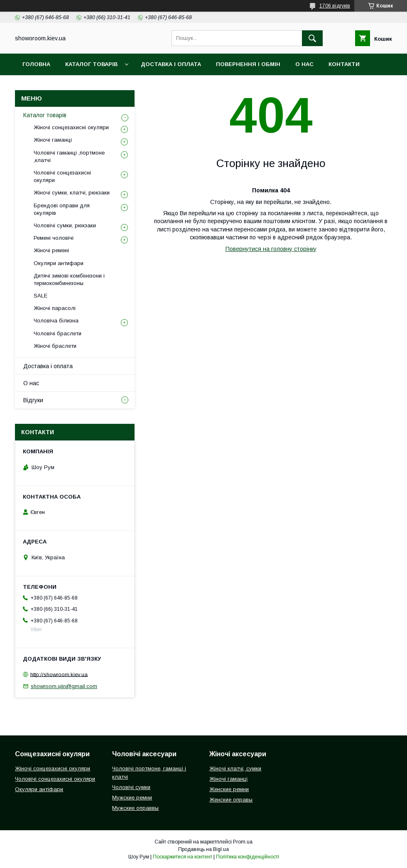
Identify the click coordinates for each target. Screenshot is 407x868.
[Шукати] (312, 38)
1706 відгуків (335, 6)
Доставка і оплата (171, 64)
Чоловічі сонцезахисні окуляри (62, 176)
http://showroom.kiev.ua (59, 674)
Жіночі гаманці (53, 140)
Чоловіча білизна (56, 321)
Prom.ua (243, 842)
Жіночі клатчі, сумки (235, 768)
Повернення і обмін (248, 64)
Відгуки (34, 86)
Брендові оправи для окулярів (62, 209)
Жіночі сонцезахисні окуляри (71, 127)
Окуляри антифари (59, 263)
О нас (304, 64)
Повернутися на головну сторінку (271, 249)
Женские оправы (231, 800)
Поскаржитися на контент (183, 857)
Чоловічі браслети (58, 333)
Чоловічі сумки (131, 787)
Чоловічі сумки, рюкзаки (65, 225)
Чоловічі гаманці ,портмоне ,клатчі (69, 156)
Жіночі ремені (51, 250)
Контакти (344, 64)
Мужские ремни (132, 798)
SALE (40, 296)
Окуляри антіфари (39, 789)
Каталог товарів (91, 64)
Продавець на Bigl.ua (203, 849)
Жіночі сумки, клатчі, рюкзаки (72, 193)
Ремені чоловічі (54, 238)
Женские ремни (229, 789)
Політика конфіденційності (248, 857)
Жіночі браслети (55, 346)
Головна (36, 64)
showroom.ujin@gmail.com (64, 686)
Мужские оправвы (135, 808)
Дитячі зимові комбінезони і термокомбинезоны (69, 279)
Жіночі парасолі (55, 308)
